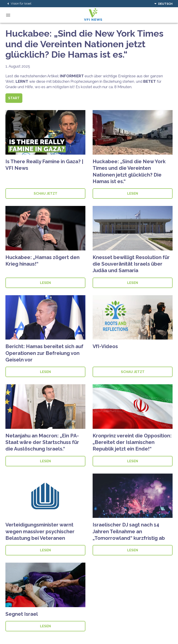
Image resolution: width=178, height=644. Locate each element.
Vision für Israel (18, 4)
